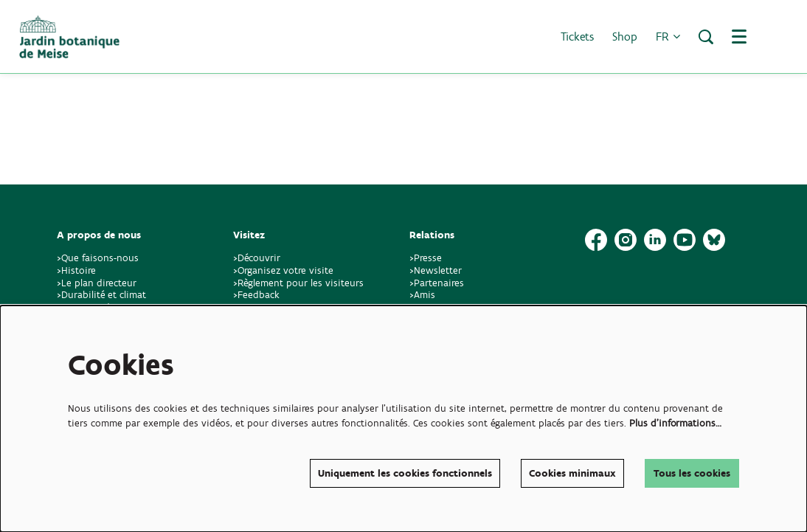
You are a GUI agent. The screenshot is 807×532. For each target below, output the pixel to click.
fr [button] (668, 37)
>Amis (422, 295)
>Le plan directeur (98, 283)
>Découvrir (257, 258)
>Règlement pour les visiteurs (298, 283)
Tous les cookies (692, 473)
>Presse (426, 258)
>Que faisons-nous (98, 258)
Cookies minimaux (572, 473)
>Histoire (76, 270)
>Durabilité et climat (101, 295)
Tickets (577, 37)
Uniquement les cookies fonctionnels (405, 473)
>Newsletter (436, 270)
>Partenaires (437, 283)
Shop (625, 37)
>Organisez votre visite (283, 270)
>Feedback (256, 295)
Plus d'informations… (675, 423)
